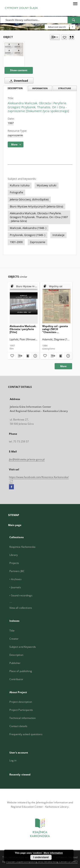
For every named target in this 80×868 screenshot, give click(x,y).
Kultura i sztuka (20, 185)
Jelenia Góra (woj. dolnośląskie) (29, 199)
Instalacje (58, 235)
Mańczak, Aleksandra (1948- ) (28, 228)
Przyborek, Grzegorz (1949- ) (28, 235)
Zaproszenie (38, 242)
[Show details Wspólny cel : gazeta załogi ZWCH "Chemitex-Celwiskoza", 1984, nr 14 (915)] (68, 356)
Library (14, 555)
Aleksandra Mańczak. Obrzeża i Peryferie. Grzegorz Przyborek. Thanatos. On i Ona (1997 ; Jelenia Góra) (39, 217)
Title (12, 631)
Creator (14, 639)
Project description (21, 702)
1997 (11, 123)
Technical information (23, 718)
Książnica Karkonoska (22, 547)
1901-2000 (16, 242)
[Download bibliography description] (20, 356)
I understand (41, 857)
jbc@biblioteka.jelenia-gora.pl (27, 459)
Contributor (16, 679)
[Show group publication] (24, 286)
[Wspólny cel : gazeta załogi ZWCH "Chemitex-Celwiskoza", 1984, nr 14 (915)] (56, 304)
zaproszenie (15, 135)
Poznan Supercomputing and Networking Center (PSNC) (42, 861)
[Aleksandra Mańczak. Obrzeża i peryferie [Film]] (24, 304)
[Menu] (75, 3)
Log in (13, 760)
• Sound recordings (21, 595)
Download (18, 81)
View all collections (21, 608)
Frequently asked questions (26, 734)
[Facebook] (11, 487)
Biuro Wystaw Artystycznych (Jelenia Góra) (36, 206)
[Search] (74, 20)
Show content (19, 70)
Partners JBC (17, 571)
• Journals (15, 587)
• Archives (15, 579)
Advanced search (57, 27)
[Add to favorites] (64, 37)
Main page (15, 525)
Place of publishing (21, 671)
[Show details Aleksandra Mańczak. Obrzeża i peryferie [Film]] (35, 356)
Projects (14, 563)
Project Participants (21, 710)
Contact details (18, 726)
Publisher (15, 663)
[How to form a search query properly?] (73, 27)
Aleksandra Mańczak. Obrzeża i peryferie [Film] (23, 329)
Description (16, 655)
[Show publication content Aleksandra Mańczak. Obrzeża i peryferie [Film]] (28, 356)
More (63, 366)
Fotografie (16, 192)
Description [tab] (15, 88)
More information (53, 853)
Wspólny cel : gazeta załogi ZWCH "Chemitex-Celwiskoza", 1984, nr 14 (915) (56, 329)
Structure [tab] (65, 88)
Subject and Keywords (23, 647)
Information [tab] (40, 88)
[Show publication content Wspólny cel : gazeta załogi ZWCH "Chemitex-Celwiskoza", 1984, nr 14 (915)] (60, 356)
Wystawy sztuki (47, 185)
